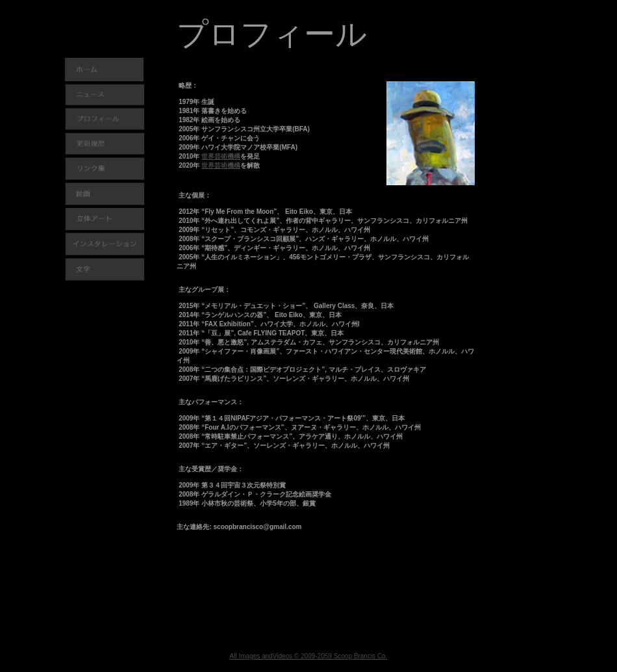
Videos (283, 656)
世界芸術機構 (221, 156)
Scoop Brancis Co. (361, 656)
